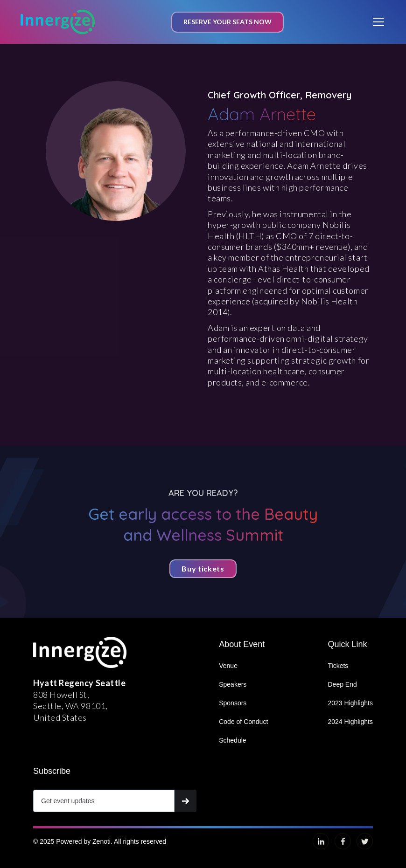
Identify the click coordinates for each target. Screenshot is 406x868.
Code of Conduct (243, 722)
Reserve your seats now (227, 22)
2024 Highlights (350, 722)
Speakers (233, 684)
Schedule (232, 740)
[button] (377, 22)
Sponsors (233, 703)
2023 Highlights (350, 703)
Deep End (342, 684)
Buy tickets (203, 568)
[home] (58, 22)
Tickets (338, 666)
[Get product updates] (104, 801)
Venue (228, 666)
